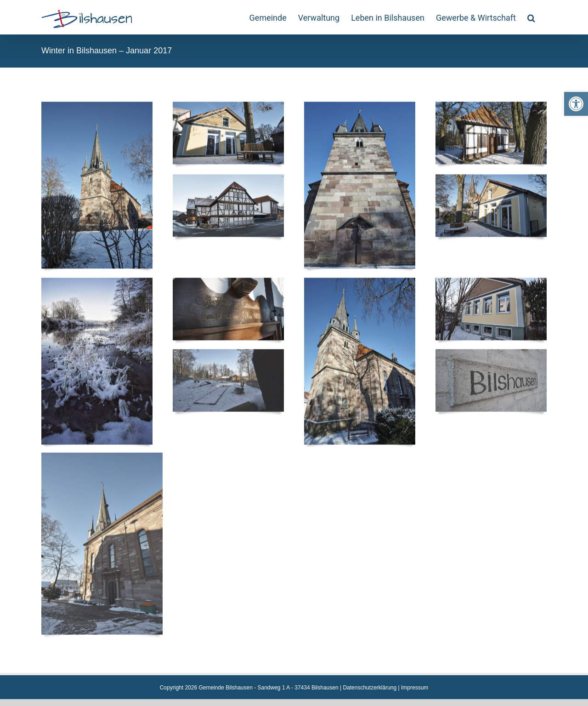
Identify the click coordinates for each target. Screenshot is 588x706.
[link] (576, 104)
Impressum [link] (415, 688)
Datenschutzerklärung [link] (370, 688)
